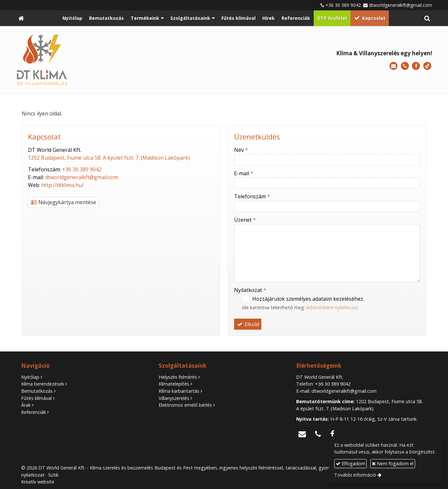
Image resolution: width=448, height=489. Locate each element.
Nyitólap (30, 377)
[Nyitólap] (21, 18)
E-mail (244, 173)
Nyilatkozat (250, 290)
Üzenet (245, 220)
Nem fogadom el (393, 463)
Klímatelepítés (174, 384)
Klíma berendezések (43, 384)
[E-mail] (394, 66)
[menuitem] (72, 18)
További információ (355, 475)
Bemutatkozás (37, 391)
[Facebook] (416, 66)
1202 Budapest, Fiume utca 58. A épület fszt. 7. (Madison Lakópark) (109, 158)
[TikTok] (427, 66)
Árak (26, 405)
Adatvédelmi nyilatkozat (332, 307)
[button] (427, 18)
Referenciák (33, 412)
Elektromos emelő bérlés (185, 405)
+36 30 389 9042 (343, 5)
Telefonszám (252, 196)
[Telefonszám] (405, 66)
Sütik (53, 475)
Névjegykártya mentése (63, 202)
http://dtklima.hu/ (63, 185)
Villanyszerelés (174, 398)
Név (241, 150)
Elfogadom (351, 463)
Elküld (248, 324)
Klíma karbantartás (179, 391)
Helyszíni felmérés (178, 377)
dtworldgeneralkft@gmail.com (401, 5)
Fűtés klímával (36, 398)
